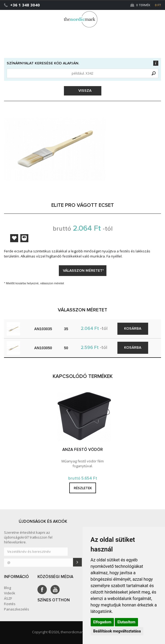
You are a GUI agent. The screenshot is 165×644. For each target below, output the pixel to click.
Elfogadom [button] (102, 622)
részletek (83, 488)
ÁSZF (8, 598)
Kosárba (133, 329)
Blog (7, 588)
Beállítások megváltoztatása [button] (117, 631)
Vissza (83, 91)
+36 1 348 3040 (25, 5)
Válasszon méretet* (83, 271)
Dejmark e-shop (83, 19)
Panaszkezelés (17, 609)
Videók (10, 593)
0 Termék (146, 5)
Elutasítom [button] (126, 622)
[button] (150, 17)
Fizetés (10, 604)
